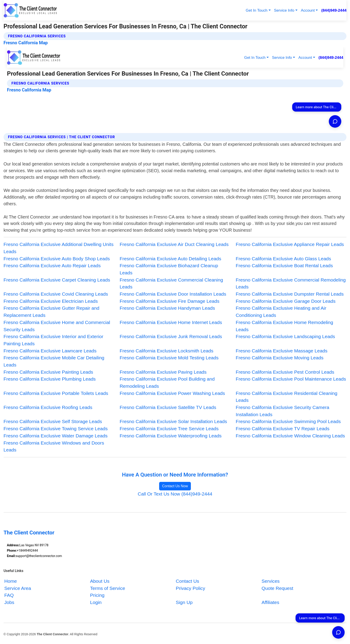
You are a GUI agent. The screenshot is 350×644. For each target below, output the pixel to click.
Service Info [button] (284, 10)
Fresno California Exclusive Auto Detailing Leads (170, 259)
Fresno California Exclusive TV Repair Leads (283, 429)
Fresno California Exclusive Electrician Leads (51, 301)
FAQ (9, 595)
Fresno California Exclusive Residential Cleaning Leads (286, 397)
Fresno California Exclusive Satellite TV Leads (168, 407)
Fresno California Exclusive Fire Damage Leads (170, 301)
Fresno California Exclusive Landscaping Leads (285, 336)
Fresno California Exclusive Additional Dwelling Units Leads (59, 248)
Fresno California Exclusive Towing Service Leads (56, 429)
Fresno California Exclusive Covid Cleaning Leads (56, 294)
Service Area (18, 588)
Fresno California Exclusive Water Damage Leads (56, 436)
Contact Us (187, 581)
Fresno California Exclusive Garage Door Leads (286, 301)
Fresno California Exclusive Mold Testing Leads (169, 358)
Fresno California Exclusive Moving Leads (280, 358)
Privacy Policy (191, 588)
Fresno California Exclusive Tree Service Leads (169, 429)
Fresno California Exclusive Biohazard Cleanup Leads (169, 269)
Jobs (9, 602)
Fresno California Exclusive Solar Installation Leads (173, 421)
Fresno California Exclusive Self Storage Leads (53, 421)
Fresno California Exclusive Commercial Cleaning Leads (171, 283)
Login (96, 602)
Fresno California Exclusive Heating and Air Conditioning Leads (281, 312)
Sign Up (184, 602)
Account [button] (308, 10)
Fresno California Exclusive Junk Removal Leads (171, 336)
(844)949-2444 (334, 10)
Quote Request (277, 588)
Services (271, 581)
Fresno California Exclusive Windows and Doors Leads (54, 446)
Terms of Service (107, 588)
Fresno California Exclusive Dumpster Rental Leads (290, 294)
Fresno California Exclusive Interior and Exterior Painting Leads (53, 340)
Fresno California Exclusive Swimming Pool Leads (288, 421)
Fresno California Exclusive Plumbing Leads (50, 379)
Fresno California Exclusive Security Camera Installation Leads (282, 411)
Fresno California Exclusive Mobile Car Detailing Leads (54, 361)
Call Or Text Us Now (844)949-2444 (175, 494)
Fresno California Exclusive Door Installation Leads (173, 294)
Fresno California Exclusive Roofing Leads (48, 407)
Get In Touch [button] (257, 10)
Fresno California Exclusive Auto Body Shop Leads (57, 259)
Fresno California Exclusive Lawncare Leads (50, 351)
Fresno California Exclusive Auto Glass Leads (283, 259)
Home (10, 581)
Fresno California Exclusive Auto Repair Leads (52, 266)
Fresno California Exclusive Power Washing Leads (172, 393)
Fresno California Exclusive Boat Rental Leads (284, 266)
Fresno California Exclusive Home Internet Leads (171, 322)
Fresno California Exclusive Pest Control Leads (285, 372)
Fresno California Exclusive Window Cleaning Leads (290, 436)
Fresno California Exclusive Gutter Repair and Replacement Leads (51, 312)
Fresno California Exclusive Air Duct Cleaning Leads (174, 244)
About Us (100, 581)
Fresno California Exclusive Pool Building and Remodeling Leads (167, 382)
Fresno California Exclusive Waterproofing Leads (171, 436)
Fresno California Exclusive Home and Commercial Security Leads (57, 326)
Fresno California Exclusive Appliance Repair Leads (290, 244)
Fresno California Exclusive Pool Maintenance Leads (291, 379)
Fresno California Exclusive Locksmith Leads (167, 351)
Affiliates (270, 602)
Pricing (97, 595)
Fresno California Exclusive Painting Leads (48, 372)
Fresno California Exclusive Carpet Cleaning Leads (57, 280)
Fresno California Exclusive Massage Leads (282, 351)
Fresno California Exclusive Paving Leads (163, 372)
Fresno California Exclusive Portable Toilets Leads (56, 393)
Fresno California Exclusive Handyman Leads (167, 308)
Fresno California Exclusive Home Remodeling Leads (284, 326)
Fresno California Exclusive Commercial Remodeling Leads (291, 283)
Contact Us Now (175, 486)
